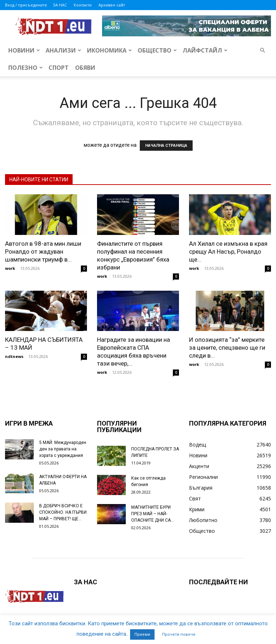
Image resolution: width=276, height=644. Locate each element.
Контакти (83, 5)
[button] (262, 51)
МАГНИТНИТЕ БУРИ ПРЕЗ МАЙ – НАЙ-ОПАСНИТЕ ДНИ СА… (153, 514)
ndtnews (14, 356)
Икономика (109, 50)
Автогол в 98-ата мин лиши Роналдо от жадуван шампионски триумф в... (43, 251)
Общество (157, 50)
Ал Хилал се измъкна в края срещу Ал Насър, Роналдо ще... (228, 251)
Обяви (85, 68)
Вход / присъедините (26, 5)
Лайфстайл (205, 50)
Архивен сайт (112, 5)
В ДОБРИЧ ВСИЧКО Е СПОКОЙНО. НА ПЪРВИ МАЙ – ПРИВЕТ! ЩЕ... (63, 512)
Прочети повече (179, 634)
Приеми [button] (142, 634)
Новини (24, 50)
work (10, 268)
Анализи (63, 50)
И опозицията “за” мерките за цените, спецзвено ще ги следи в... (227, 348)
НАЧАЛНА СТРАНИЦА (166, 146)
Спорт (59, 68)
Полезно (26, 68)
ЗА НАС (60, 5)
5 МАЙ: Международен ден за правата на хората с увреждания (63, 449)
